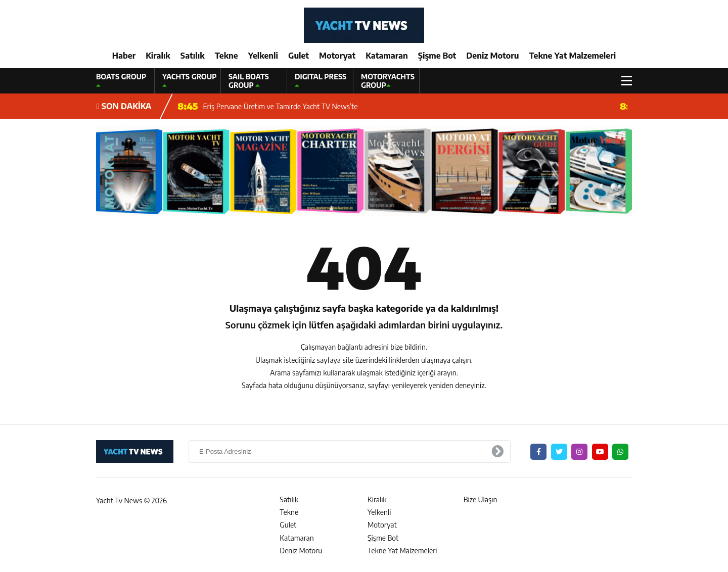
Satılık (193, 56)
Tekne (226, 56)
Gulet (299, 56)
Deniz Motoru (492, 56)
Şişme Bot (437, 56)
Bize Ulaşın (481, 499)
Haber (124, 56)
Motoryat (337, 56)
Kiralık (158, 56)
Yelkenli (263, 56)
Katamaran (387, 56)
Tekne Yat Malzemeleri (572, 56)
